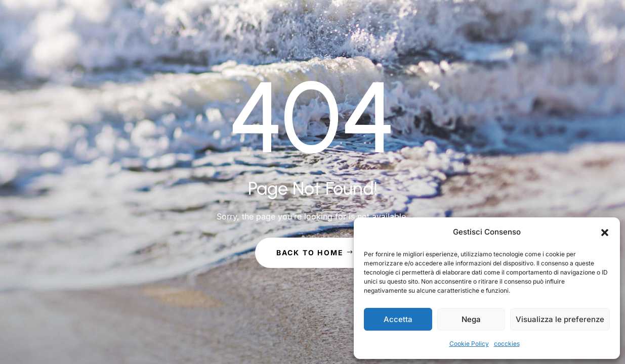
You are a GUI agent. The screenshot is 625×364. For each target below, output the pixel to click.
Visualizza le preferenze (560, 319)
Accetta (398, 319)
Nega (471, 319)
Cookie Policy (469, 344)
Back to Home (310, 253)
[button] (605, 233)
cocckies (507, 344)
